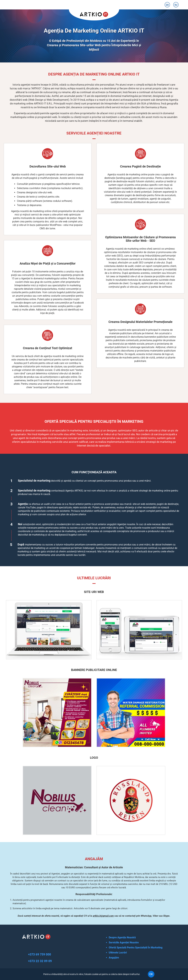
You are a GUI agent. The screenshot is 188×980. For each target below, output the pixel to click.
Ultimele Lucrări (118, 953)
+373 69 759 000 (40, 954)
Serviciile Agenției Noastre (124, 942)
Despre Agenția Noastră (122, 937)
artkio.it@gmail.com (103, 916)
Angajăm (114, 958)
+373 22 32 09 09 (40, 961)
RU (176, 5)
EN (167, 5)
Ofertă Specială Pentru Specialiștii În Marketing (136, 948)
